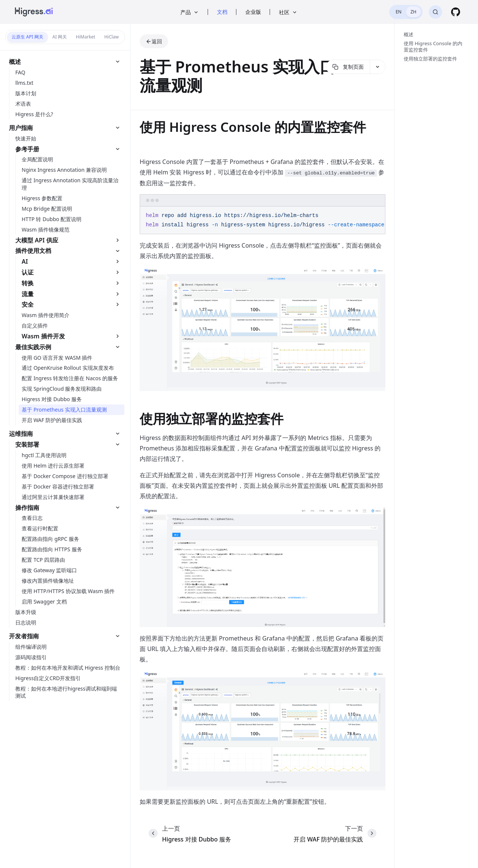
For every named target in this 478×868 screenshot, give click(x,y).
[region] (263, 220)
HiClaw (111, 37)
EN (398, 12)
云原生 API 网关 (27, 37)
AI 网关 (60, 37)
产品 (190, 12)
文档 (222, 12)
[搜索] (435, 12)
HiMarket (86, 37)
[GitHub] (456, 12)
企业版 (253, 12)
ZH (413, 12)
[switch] (406, 12)
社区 (288, 12)
